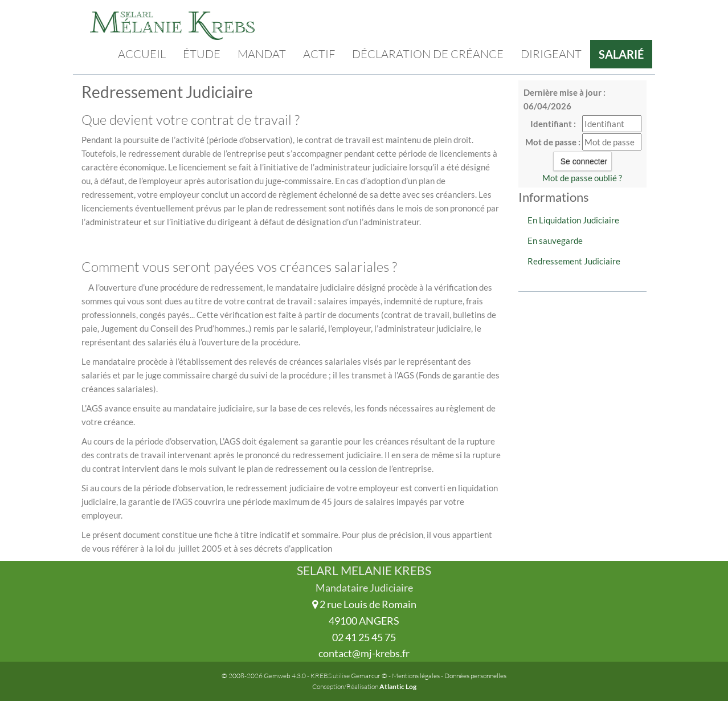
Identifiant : (553, 124)
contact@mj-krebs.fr (364, 653)
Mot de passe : (553, 142)
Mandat (262, 54)
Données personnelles (475, 676)
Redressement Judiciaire (574, 261)
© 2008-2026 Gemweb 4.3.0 (264, 676)
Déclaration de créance (428, 54)
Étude (202, 54)
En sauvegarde (555, 241)
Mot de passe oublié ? (582, 178)
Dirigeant (551, 54)
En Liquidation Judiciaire (573, 220)
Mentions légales (416, 676)
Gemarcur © (369, 676)
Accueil (142, 54)
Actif (319, 54)
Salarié (621, 54)
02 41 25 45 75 (364, 637)
